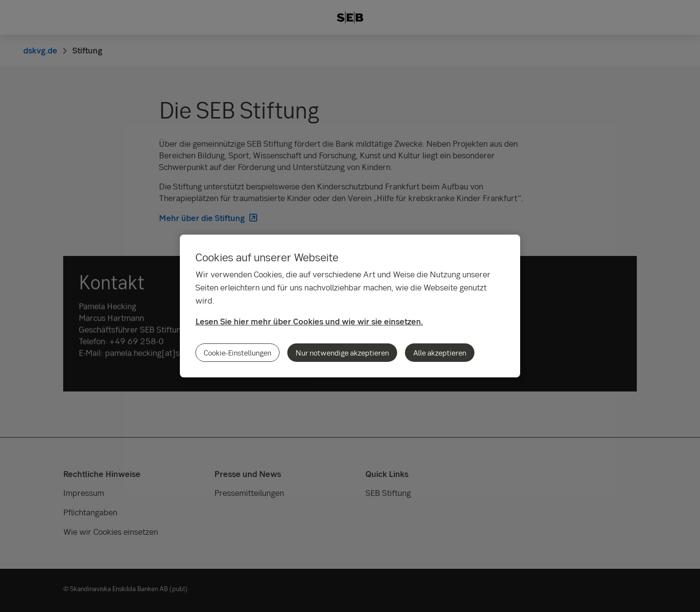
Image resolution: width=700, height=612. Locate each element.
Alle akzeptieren (440, 353)
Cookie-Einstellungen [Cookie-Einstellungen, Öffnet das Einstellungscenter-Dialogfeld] (237, 353)
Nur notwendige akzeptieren (342, 353)
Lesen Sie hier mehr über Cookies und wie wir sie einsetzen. (309, 321)
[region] (350, 306)
